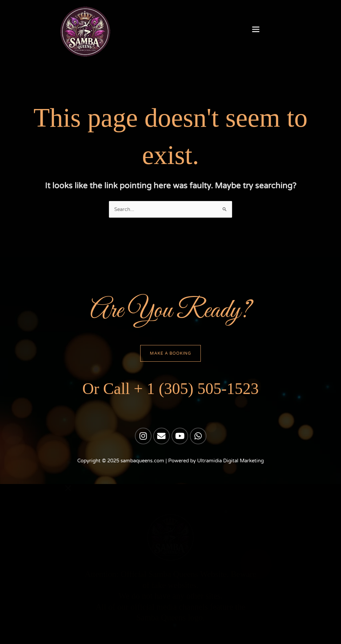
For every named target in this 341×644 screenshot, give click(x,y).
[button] (256, 30)
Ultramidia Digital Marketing (230, 461)
